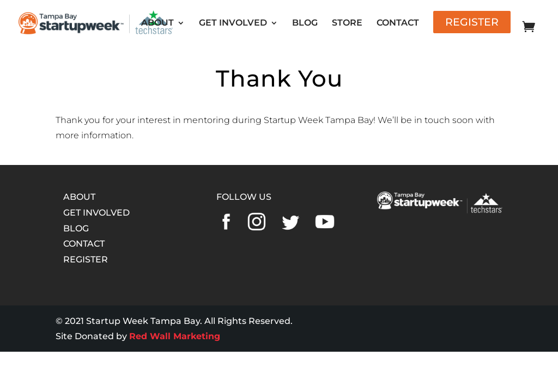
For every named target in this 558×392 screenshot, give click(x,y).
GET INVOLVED (233, 23)
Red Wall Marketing (175, 336)
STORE (347, 23)
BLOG (305, 23)
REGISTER (86, 259)
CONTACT (398, 23)
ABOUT (157, 23)
